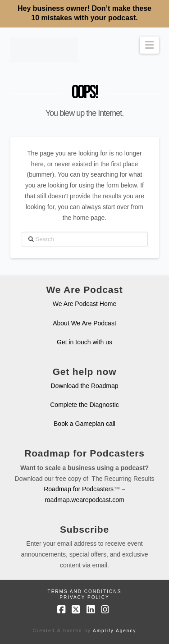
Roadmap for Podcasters (79, 489)
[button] (149, 45)
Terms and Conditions (85, 591)
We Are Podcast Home (84, 304)
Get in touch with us (84, 342)
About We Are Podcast (84, 323)
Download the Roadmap (84, 386)
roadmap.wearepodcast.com (84, 500)
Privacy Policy (84, 597)
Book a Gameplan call (84, 424)
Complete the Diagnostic (84, 405)
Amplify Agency (114, 631)
